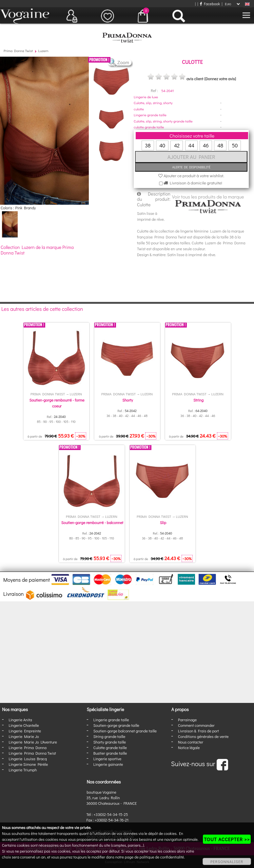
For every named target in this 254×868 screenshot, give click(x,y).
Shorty (128, 400)
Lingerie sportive (107, 759)
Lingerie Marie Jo (24, 736)
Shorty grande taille (110, 742)
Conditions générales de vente (203, 736)
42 (177, 145)
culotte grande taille (149, 127)
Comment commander (196, 725)
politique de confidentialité (162, 857)
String (198, 400)
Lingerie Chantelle (24, 725)
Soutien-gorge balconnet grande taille (125, 731)
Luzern (43, 51)
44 (191, 145)
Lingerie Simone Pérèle (28, 764)
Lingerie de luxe (146, 97)
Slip (163, 522)
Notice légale (189, 747)
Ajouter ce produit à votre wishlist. (191, 175)
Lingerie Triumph (23, 770)
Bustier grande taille (110, 753)
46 (206, 145)
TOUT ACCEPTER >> (227, 839)
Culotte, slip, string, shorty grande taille (163, 121)
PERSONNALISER (227, 861)
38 (148, 145)
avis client (195, 79)
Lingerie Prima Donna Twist (32, 753)
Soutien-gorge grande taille (116, 725)
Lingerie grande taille (150, 115)
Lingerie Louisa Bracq (28, 759)
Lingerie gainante (108, 764)
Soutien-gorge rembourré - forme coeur (57, 403)
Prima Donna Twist (18, 51)
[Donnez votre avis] (220, 79)
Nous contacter (191, 742)
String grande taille (109, 736)
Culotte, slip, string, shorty (153, 103)
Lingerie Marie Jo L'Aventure (33, 742)
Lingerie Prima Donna (28, 747)
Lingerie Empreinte (25, 731)
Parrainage (187, 720)
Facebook (210, 4)
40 (162, 145)
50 (235, 145)
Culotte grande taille (110, 747)
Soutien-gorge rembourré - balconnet (92, 522)
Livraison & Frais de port (198, 731)
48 (220, 145)
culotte (139, 109)
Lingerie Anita (20, 720)
